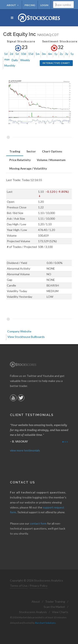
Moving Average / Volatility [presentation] (28, 168)
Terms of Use (19, 586)
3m (44, 54)
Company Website (19, 331)
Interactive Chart (56, 63)
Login (44, 5)
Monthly (10, 65)
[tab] (15, 151)
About (13, 5)
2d (11, 54)
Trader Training (55, 602)
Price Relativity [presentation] (20, 160)
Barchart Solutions (45, 623)
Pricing (30, 5)
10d (24, 54)
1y (56, 54)
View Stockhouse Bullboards (26, 337)
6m (50, 54)
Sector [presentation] (31, 151)
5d (17, 54)
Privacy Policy (39, 586)
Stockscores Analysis (33, 612)
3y (67, 54)
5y (72, 54)
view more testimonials (25, 450)
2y (61, 54)
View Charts (60, 612)
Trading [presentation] (15, 151)
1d (6, 54)
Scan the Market (54, 607)
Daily (15, 60)
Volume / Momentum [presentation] (51, 160)
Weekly (25, 60)
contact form (38, 523)
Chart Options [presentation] (52, 151)
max (7, 59)
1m (38, 54)
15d (31, 54)
